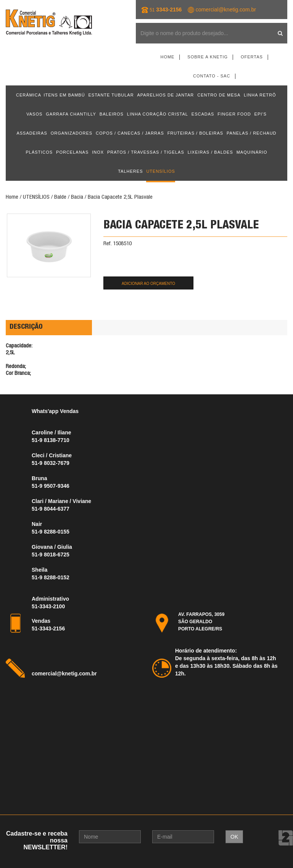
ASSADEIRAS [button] (32, 133)
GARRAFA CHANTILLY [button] (71, 114)
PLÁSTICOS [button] (39, 152)
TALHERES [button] (130, 171)
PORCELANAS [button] (72, 152)
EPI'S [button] (261, 114)
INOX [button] (98, 152)
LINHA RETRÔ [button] (260, 95)
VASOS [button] (34, 114)
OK (234, 837)
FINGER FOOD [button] (234, 114)
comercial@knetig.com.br (226, 10)
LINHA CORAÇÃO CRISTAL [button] (158, 114)
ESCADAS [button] (203, 114)
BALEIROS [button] (112, 114)
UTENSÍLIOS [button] (160, 171)
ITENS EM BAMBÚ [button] (64, 95)
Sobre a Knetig (208, 57)
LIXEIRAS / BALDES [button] (210, 152)
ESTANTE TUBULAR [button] (111, 95)
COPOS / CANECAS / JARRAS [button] (130, 133)
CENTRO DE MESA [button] (219, 95)
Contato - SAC (212, 76)
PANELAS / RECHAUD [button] (252, 133)
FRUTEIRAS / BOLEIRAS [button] (196, 133)
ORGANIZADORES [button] (72, 133)
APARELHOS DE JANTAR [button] (166, 95)
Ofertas (252, 57)
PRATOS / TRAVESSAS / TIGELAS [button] (146, 152)
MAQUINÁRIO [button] (252, 152)
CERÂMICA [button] (29, 95)
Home (167, 57)
